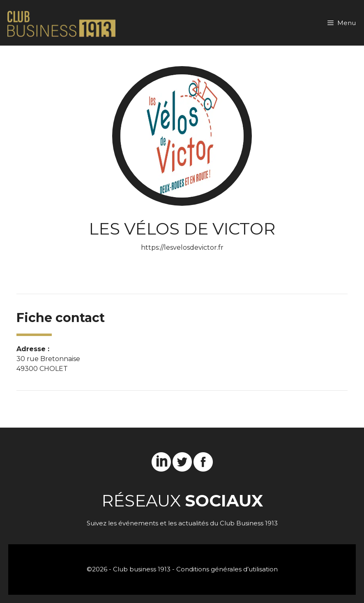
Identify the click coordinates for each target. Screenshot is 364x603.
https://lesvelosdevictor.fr (182, 247)
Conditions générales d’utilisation (227, 569)
